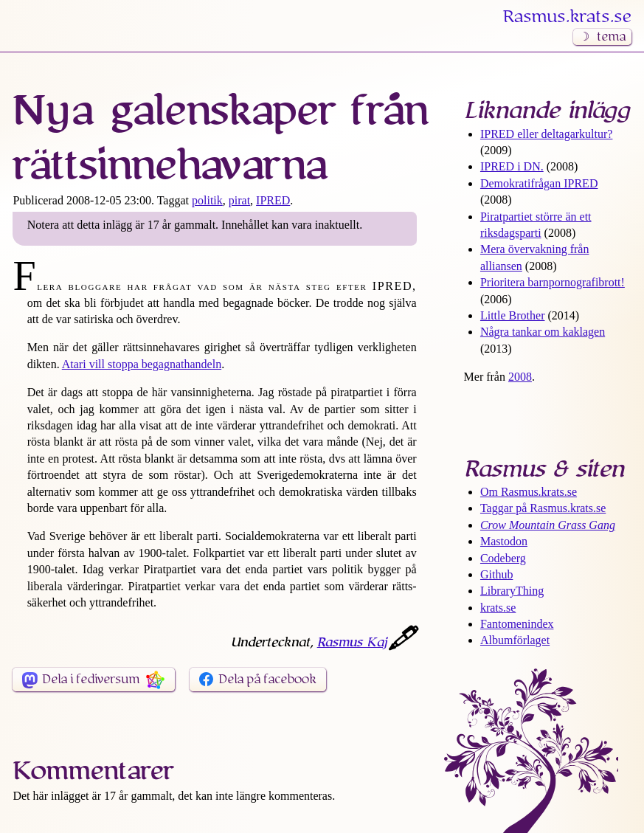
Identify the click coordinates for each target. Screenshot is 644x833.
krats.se (498, 608)
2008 (520, 377)
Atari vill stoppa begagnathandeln (142, 364)
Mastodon (504, 541)
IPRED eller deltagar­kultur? (547, 134)
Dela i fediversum (91, 680)
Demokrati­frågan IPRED (539, 183)
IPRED (273, 200)
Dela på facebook (267, 680)
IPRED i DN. (512, 166)
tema (611, 37)
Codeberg (503, 558)
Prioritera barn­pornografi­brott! (553, 282)
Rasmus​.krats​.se (567, 17)
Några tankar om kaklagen (543, 332)
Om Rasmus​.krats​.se (529, 492)
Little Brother (513, 315)
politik (207, 200)
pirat (239, 200)
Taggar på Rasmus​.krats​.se (543, 508)
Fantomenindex (517, 624)
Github (496, 574)
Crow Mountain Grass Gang (548, 525)
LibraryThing (512, 591)
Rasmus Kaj (352, 643)
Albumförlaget (515, 640)
